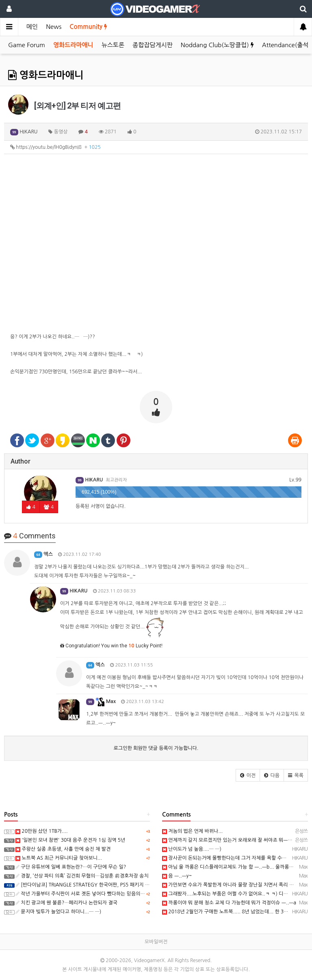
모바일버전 (156, 942)
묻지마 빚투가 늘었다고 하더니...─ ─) (58, 912)
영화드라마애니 (73, 45)
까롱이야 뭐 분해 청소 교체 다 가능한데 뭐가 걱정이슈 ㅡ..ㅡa (229, 903)
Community (88, 27)
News (54, 27)
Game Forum (27, 45)
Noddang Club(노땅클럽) (217, 45)
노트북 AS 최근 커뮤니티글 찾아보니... (59, 858)
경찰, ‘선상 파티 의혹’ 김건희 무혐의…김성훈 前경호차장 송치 (82, 876)
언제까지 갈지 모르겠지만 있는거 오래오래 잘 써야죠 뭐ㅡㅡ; (228, 840)
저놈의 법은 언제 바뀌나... (192, 831)
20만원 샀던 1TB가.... (42, 831)
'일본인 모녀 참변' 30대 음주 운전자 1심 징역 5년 (70, 840)
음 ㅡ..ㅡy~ (177, 876)
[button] (248, 775)
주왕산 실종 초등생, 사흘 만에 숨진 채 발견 (63, 849)
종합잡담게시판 (153, 45)
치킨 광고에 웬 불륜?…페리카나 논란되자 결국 (66, 903)
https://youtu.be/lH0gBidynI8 (55, 147)
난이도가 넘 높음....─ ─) (192, 849)
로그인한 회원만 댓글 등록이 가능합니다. (156, 748)
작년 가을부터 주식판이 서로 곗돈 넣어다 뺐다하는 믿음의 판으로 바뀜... (93, 894)
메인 (32, 27)
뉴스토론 (113, 45)
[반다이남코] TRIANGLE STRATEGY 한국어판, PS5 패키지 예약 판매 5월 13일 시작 (106, 885)
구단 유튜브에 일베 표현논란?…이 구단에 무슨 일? (71, 867)
